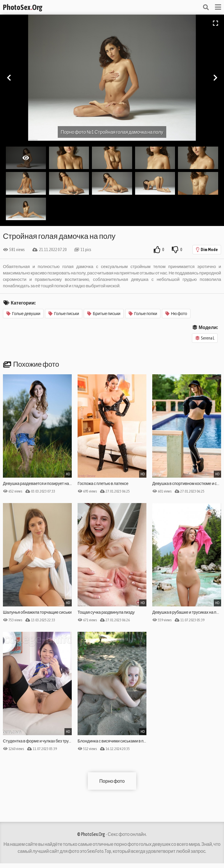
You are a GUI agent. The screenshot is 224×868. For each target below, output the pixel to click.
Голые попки (143, 314)
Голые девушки (23, 314)
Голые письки (64, 314)
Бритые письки (104, 314)
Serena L (205, 338)
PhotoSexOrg (23, 7)
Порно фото (112, 781)
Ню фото (176, 314)
